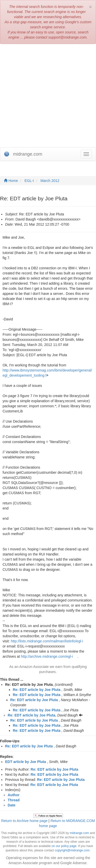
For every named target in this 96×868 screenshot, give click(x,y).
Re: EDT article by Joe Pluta (37, 690)
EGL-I (29, 181)
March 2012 (50, 181)
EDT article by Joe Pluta (26, 762)
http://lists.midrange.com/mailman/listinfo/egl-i (47, 641)
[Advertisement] (48, 97)
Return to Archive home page (24, 821)
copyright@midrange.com (72, 850)
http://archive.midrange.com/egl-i (47, 656)
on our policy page (64, 846)
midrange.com (79, 833)
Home (11, 181)
